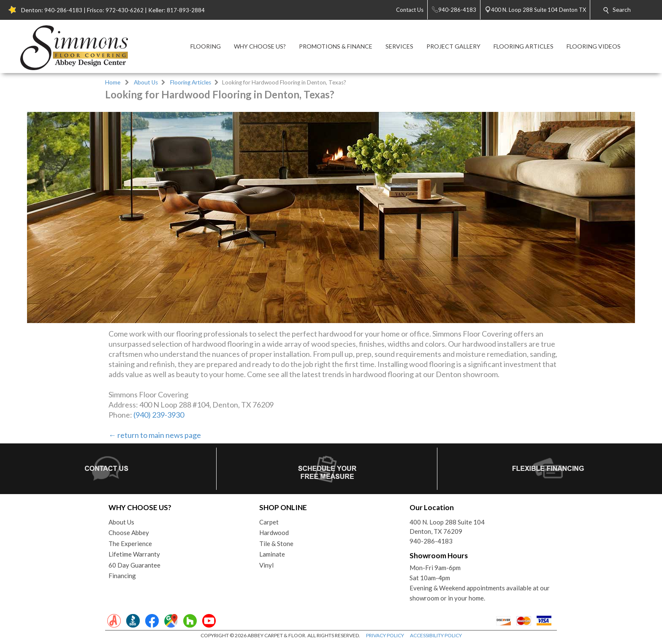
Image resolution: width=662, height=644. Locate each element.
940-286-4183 (63, 10)
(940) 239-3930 (159, 415)
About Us (146, 82)
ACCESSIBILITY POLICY (436, 635)
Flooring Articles (191, 82)
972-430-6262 (125, 10)
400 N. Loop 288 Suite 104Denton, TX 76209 (447, 527)
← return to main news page (155, 435)
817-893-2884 (186, 10)
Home (113, 82)
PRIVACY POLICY (385, 635)
